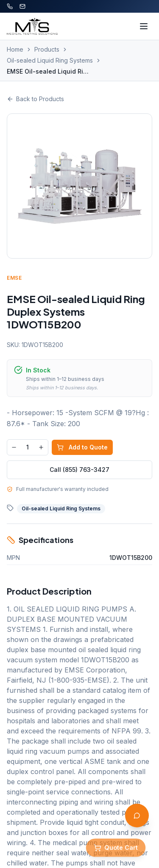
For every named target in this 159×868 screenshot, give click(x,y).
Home (15, 49)
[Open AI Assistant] (137, 816)
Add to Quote (82, 447)
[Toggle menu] (144, 26)
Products (47, 49)
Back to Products (35, 99)
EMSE (14, 278)
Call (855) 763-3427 (79, 470)
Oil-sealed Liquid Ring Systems (50, 60)
